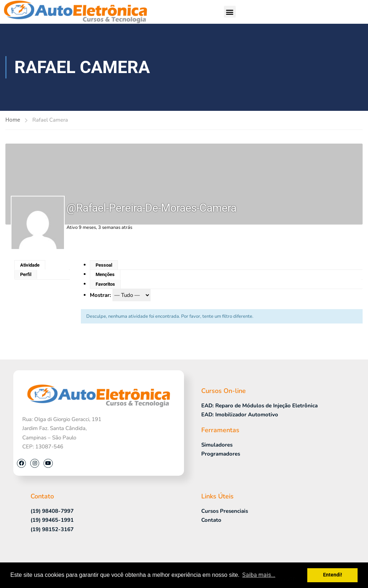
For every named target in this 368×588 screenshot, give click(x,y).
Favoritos (105, 284)
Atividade (30, 265)
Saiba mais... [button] (259, 575)
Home (13, 120)
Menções (105, 274)
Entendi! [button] (333, 575)
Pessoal (104, 265)
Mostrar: (100, 295)
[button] (230, 12)
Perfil (26, 274)
